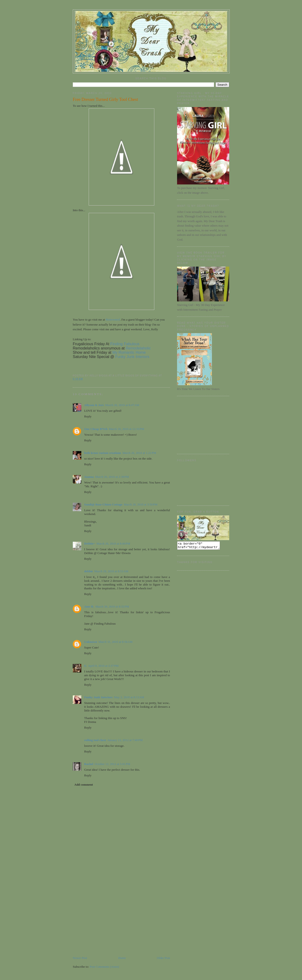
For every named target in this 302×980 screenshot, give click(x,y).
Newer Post (80, 958)
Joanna (89, 477)
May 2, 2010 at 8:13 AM (129, 697)
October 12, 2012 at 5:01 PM (112, 764)
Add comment (84, 785)
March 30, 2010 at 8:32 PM (112, 606)
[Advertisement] (108, 922)
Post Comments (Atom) (105, 967)
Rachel (89, 764)
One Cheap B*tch (96, 429)
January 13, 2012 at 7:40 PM (125, 740)
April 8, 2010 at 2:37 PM (103, 666)
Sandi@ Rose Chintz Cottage (103, 504)
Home (122, 958)
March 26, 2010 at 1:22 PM (139, 453)
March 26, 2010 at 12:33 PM (126, 429)
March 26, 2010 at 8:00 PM (113, 544)
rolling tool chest (95, 740)
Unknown (91, 642)
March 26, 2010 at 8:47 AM (122, 405)
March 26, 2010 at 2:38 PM (112, 477)
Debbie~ (90, 544)
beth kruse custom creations (103, 453)
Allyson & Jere (94, 405)
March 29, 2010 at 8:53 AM (111, 571)
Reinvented (113, 320)
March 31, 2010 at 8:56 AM (115, 642)
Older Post (163, 958)
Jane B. (89, 606)
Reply (88, 416)
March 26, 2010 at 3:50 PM (141, 504)
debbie (89, 571)
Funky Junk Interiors (98, 697)
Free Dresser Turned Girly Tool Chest (105, 99)
